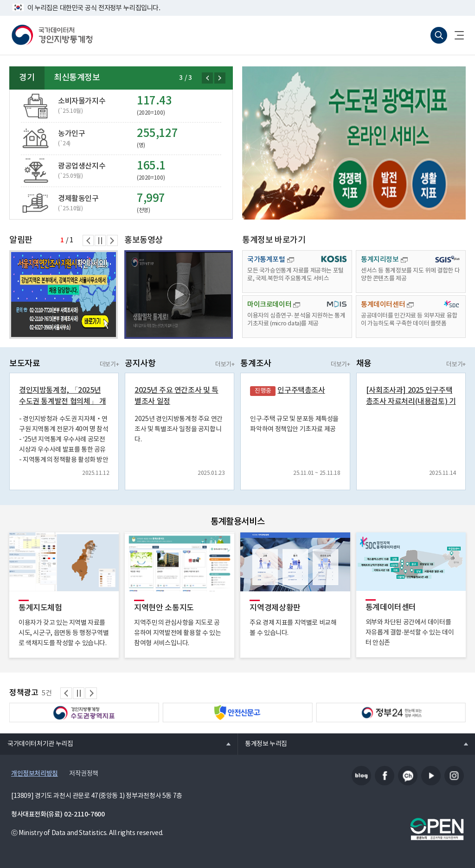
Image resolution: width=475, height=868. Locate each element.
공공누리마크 (437, 829)
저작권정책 (84, 774)
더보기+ (109, 365)
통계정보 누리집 (262, 744)
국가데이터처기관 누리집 (36, 744)
